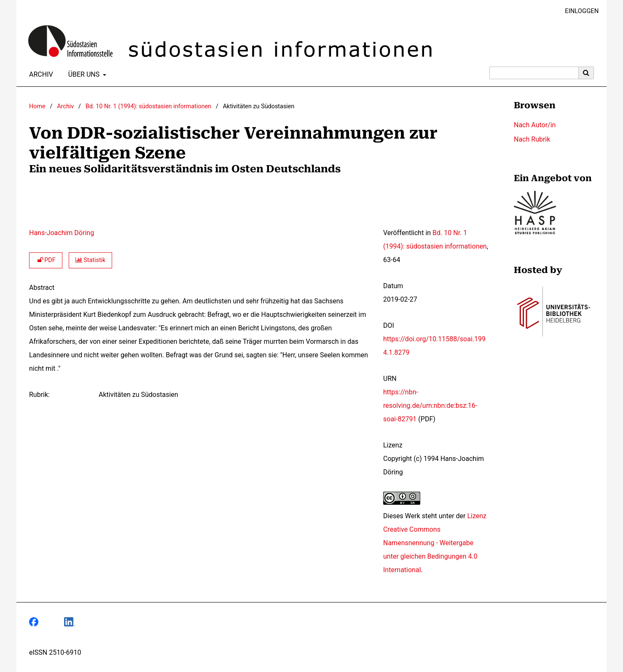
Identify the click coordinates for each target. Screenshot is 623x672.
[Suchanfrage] (534, 73)
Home (37, 106)
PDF (46, 260)
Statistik (91, 260)
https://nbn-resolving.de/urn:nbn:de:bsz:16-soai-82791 (430, 406)
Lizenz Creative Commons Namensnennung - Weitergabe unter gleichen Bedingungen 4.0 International (435, 543)
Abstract (42, 288)
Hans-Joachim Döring (62, 233)
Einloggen (579, 11)
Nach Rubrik (532, 139)
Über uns (83, 75)
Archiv (39, 75)
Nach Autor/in (535, 125)
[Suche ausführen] (586, 73)
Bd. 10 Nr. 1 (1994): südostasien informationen (148, 106)
